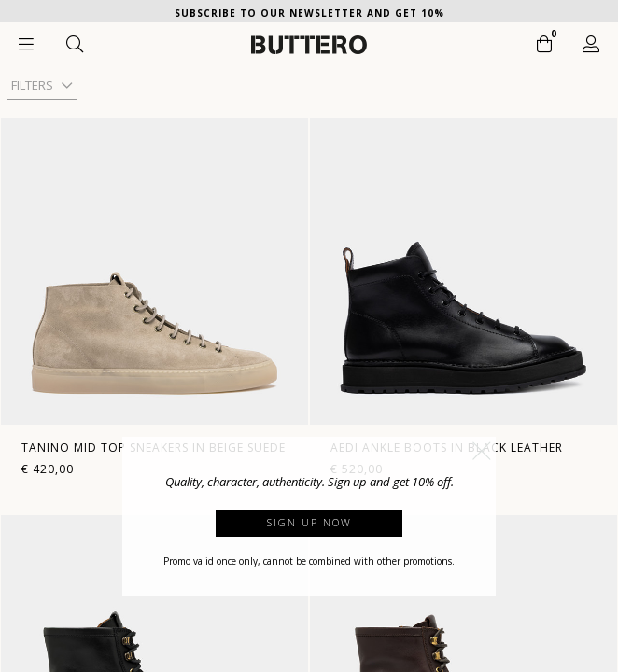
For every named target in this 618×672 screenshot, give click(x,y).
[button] (482, 451)
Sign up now (309, 522)
